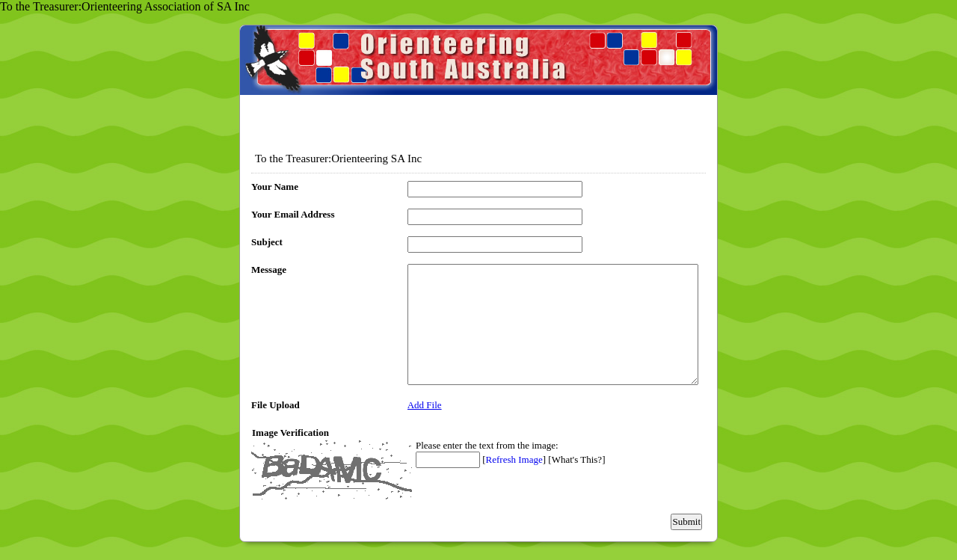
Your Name (275, 187)
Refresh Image (514, 459)
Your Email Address (293, 214)
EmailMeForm (478, 80)
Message (269, 270)
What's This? (577, 459)
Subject (267, 242)
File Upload (276, 405)
